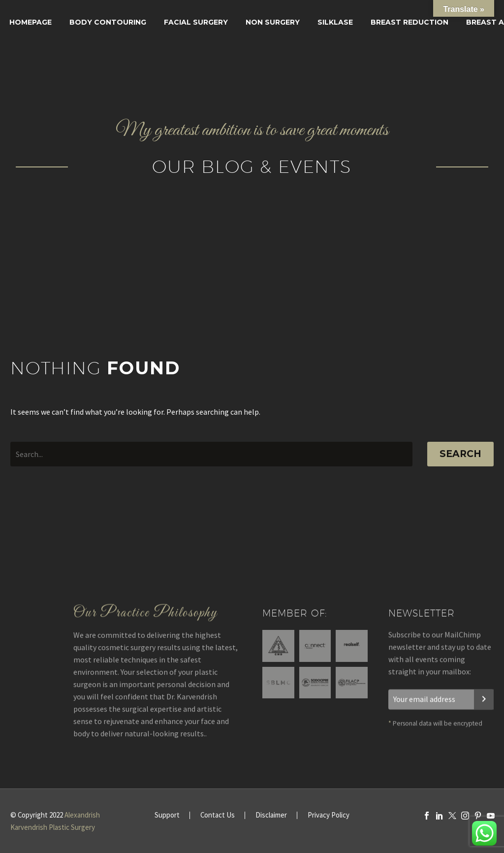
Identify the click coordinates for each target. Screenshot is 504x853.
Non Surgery (273, 22)
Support (167, 815)
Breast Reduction (409, 22)
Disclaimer (271, 815)
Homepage (31, 22)
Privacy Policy (329, 815)
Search (460, 454)
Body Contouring (108, 22)
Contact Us (218, 815)
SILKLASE (335, 22)
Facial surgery (196, 22)
